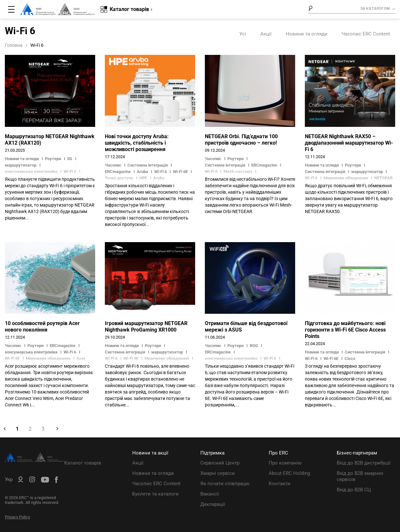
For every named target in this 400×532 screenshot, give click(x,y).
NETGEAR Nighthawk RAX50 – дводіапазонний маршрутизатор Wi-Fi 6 (349, 143)
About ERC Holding (289, 473)
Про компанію (285, 463)
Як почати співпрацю (225, 484)
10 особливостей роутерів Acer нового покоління (42, 327)
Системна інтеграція (148, 165)
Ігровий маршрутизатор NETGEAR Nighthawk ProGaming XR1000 (146, 327)
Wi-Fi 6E (180, 172)
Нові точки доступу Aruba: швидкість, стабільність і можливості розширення (137, 143)
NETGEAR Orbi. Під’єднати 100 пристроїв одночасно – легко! (241, 140)
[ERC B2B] (20, 481)
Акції (266, 34)
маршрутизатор (21, 165)
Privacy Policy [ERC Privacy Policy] (17, 517)
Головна (14, 45)
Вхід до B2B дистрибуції (364, 463)
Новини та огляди (307, 34)
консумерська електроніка (31, 352)
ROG (254, 346)
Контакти (280, 484)
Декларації (213, 504)
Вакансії (210, 494)
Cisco (350, 358)
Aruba (142, 172)
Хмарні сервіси (218, 473)
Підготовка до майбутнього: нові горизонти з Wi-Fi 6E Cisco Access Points (345, 330)
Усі (243, 34)
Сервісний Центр (220, 463)
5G (70, 159)
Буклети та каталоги (155, 494)
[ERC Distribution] (35, 460)
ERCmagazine (118, 172)
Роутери (53, 159)
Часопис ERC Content (366, 34)
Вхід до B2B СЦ (354, 490)
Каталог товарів (83, 463)
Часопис (114, 165)
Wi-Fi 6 (160, 172)
